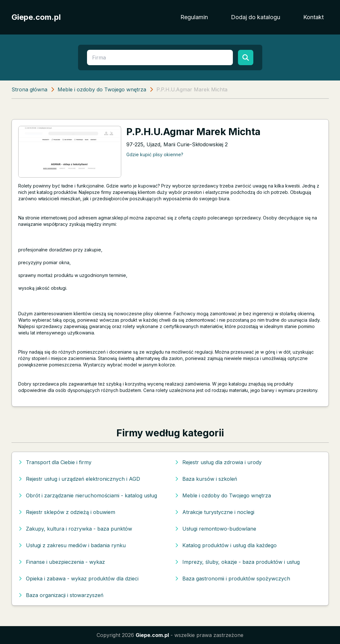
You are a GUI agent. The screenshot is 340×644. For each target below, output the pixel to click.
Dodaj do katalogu (256, 17)
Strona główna (29, 89)
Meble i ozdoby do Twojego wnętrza (102, 89)
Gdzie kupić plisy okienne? (155, 154)
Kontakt (313, 17)
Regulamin (194, 17)
